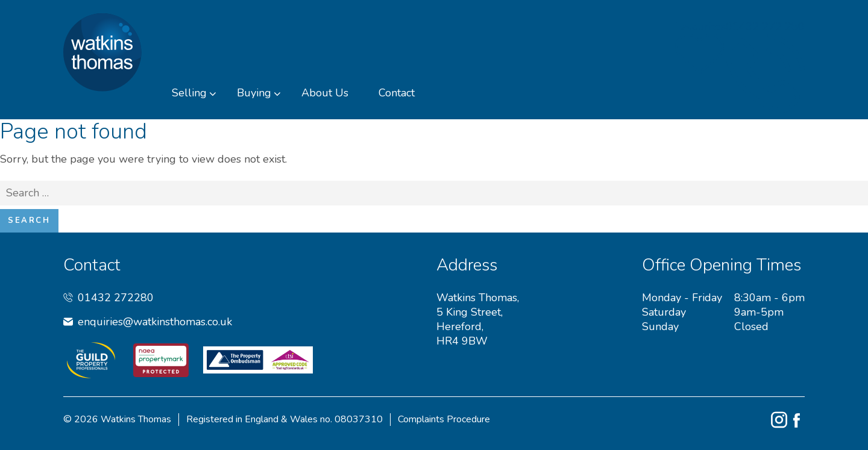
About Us (325, 93)
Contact (397, 93)
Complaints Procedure (444, 420)
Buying (254, 93)
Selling (189, 93)
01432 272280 (108, 298)
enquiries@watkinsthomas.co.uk (148, 322)
